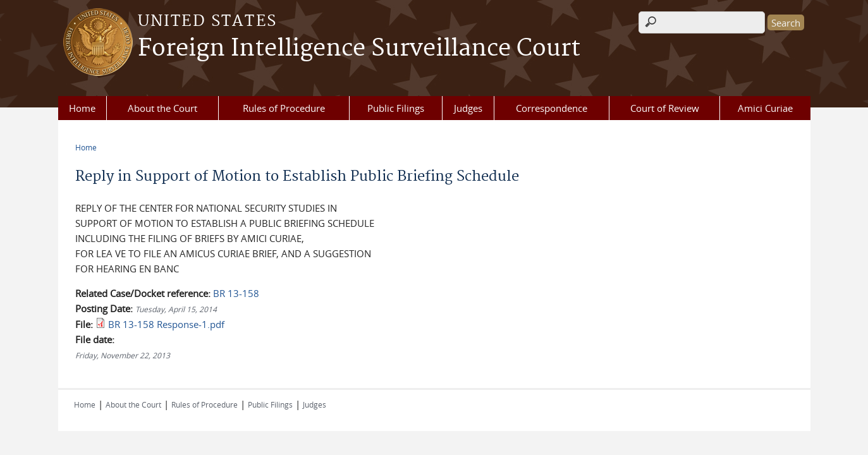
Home (82, 108)
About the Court (162, 108)
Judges (468, 108)
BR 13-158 (236, 293)
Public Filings (396, 108)
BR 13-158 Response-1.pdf (166, 324)
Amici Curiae (765, 108)
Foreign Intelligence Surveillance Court (359, 49)
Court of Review (665, 108)
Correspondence (552, 108)
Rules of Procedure (284, 108)
